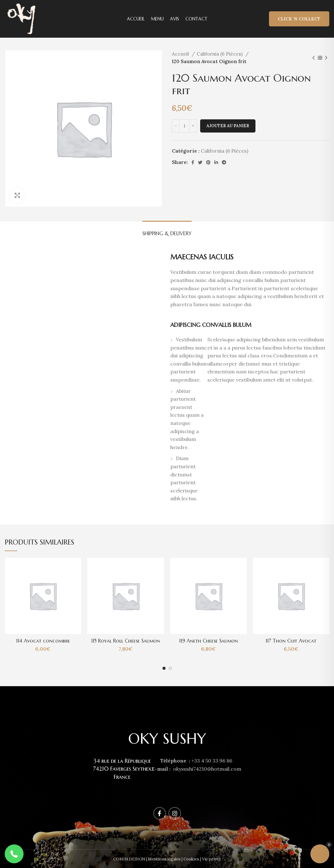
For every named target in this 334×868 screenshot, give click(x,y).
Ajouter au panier (228, 126)
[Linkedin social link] (216, 162)
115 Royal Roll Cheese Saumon (126, 641)
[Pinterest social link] (208, 162)
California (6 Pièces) (220, 54)
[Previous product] (314, 58)
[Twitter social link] (200, 162)
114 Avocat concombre (43, 641)
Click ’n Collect (299, 19)
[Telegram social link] (224, 162)
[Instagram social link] (175, 813)
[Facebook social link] (193, 162)
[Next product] (326, 58)
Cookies (191, 859)
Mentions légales (164, 859)
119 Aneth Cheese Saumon (208, 641)
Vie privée (211, 859)
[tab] (167, 230)
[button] (14, 854)
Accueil (181, 54)
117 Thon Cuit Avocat (291, 641)
